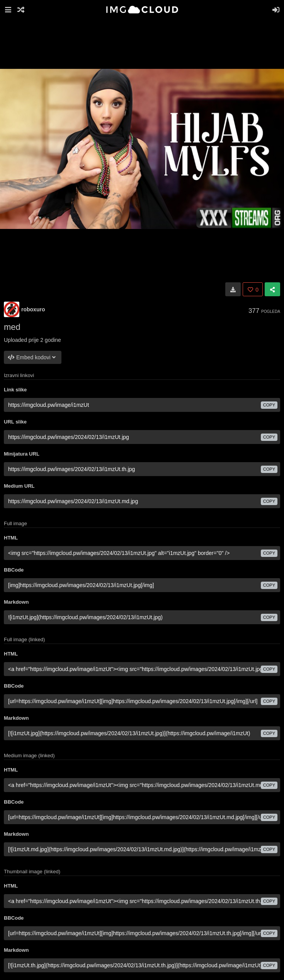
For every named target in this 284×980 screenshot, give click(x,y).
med (12, 327)
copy (269, 405)
